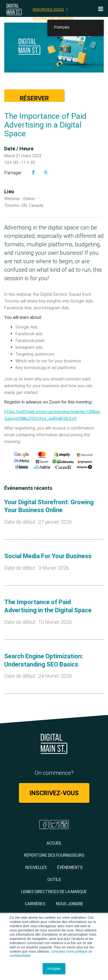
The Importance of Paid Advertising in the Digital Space (48, 606)
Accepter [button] (54, 969)
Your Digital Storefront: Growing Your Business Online (49, 506)
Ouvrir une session (53, 18)
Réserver (34, 98)
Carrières (35, 904)
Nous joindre (70, 904)
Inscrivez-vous (48, 9)
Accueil (54, 843)
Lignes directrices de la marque (54, 892)
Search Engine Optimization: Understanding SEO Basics (44, 660)
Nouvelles (36, 867)
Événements (70, 867)
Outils (54, 880)
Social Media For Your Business (48, 556)
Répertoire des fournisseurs (54, 855)
